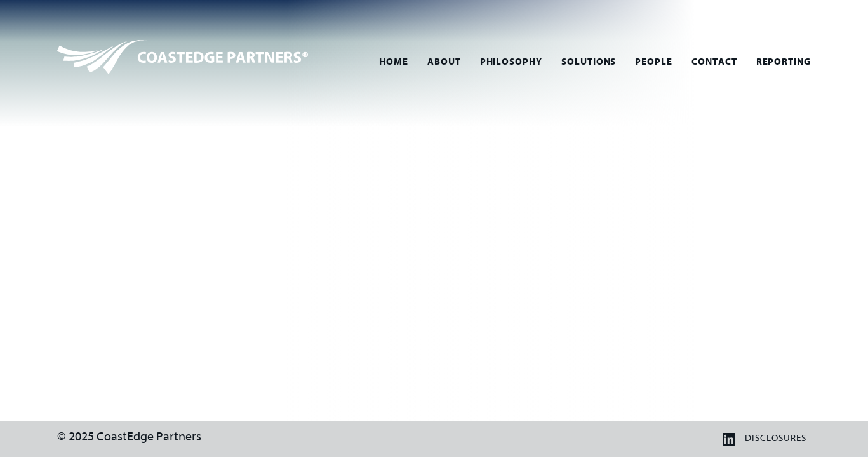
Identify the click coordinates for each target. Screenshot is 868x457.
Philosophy (511, 62)
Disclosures (775, 438)
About (444, 62)
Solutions (589, 62)
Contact (714, 62)
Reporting (784, 62)
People (654, 62)
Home (394, 62)
